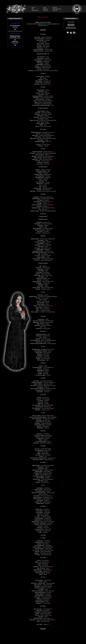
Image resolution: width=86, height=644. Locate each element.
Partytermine (35, 10)
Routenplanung (57, 9)
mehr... (15, 47)
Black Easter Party (71, 28)
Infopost (55, 7)
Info (33, 9)
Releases (46, 10)
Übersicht (43, 30)
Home (33, 7)
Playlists (45, 9)
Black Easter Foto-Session (71, 25)
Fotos (44, 7)
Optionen (55, 10)
